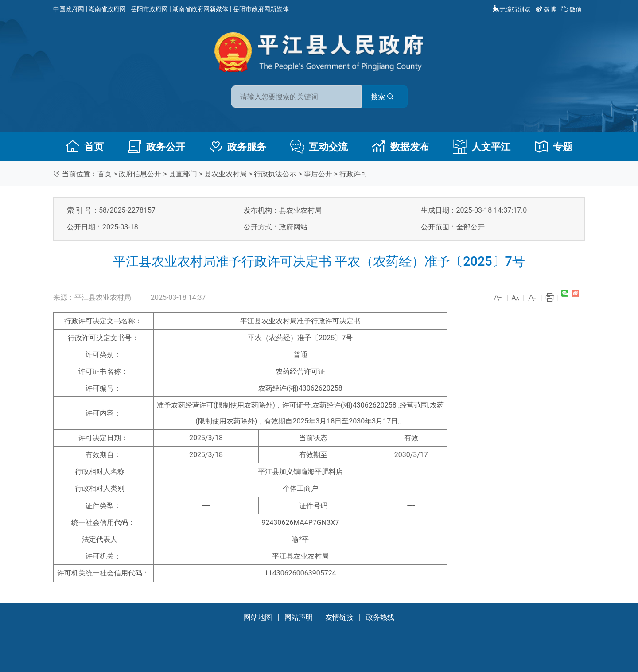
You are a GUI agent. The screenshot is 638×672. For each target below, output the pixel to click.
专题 (553, 147)
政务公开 (156, 147)
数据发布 (401, 147)
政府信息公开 (140, 174)
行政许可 (354, 174)
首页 (85, 147)
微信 (572, 9)
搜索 (382, 97)
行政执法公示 (275, 174)
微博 (547, 9)
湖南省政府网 (107, 9)
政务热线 (380, 617)
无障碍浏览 (511, 9)
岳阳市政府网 (149, 9)
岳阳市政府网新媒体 (261, 9)
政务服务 (237, 147)
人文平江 (482, 147)
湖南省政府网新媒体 (200, 9)
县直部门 (183, 174)
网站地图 (258, 617)
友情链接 (339, 617)
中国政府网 (69, 9)
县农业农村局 (226, 174)
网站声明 (299, 617)
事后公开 (318, 174)
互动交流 (319, 147)
